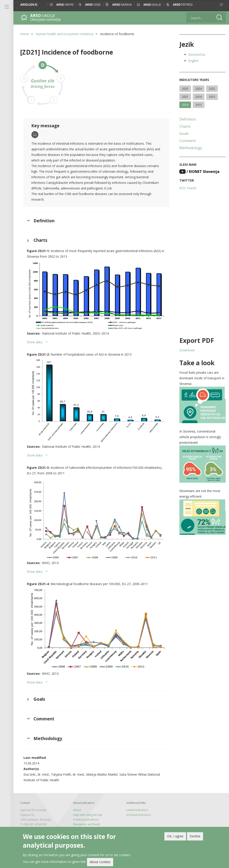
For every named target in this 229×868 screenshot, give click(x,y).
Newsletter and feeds (87, 824)
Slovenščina (197, 54)
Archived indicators (139, 815)
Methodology (191, 148)
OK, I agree (175, 837)
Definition (188, 119)
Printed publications (86, 820)
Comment (188, 141)
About (77, 810)
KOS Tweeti (188, 188)
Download (187, 350)
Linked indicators (137, 810)
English (193, 61)
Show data (35, 342)
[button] (221, 5)
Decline (195, 837)
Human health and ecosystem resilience (65, 34)
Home (25, 34)
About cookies (100, 863)
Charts (185, 126)
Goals (184, 134)
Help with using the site (88, 815)
